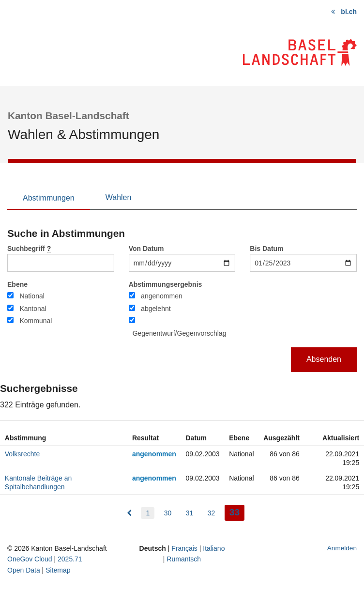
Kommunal (36, 321)
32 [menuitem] (212, 513)
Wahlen (119, 197)
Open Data (24, 570)
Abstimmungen (49, 198)
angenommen (162, 296)
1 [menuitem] (148, 513)
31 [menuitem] (190, 513)
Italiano (214, 548)
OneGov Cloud (30, 559)
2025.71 (70, 559)
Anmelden (342, 548)
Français (184, 548)
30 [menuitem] (168, 513)
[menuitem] (129, 513)
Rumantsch (184, 559)
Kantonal (33, 309)
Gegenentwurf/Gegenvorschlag (180, 333)
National (32, 296)
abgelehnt (156, 309)
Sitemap (58, 570)
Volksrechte (22, 454)
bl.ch (349, 12)
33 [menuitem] (237, 511)
